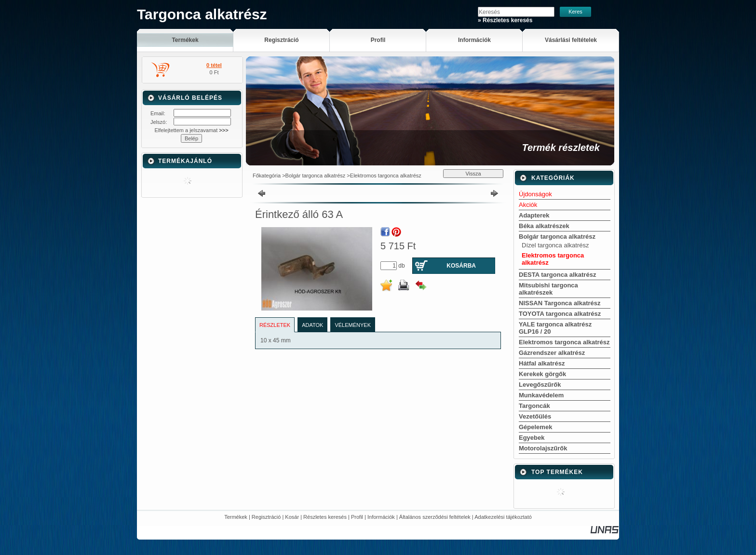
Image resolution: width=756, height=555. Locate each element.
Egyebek (532, 438)
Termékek (236, 517)
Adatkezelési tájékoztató (503, 517)
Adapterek (534, 215)
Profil (357, 517)
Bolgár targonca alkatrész (316, 176)
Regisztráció (266, 517)
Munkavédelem (541, 395)
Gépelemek (535, 427)
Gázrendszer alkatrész (552, 353)
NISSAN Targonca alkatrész (560, 303)
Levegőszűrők (540, 385)
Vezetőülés (535, 416)
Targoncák (534, 406)
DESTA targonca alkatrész (557, 275)
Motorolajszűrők (543, 448)
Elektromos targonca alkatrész (386, 176)
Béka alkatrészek (544, 226)
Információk (381, 517)
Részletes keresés (325, 517)
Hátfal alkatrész (542, 363)
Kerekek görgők (542, 374)
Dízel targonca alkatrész (555, 245)
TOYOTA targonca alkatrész (560, 314)
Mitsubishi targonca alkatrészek (548, 289)
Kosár (292, 517)
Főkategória (267, 176)
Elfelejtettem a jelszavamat (191, 130)
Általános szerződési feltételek (435, 517)
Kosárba (461, 266)
